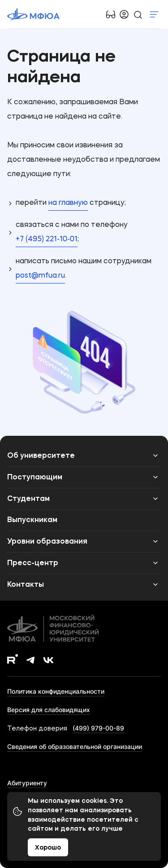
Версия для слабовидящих (49, 710)
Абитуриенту (27, 783)
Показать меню (154, 14)
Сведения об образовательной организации (75, 746)
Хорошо (48, 848)
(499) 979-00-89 (98, 728)
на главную (68, 203)
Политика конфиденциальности (56, 691)
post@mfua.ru (40, 276)
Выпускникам (32, 520)
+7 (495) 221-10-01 (47, 239)
